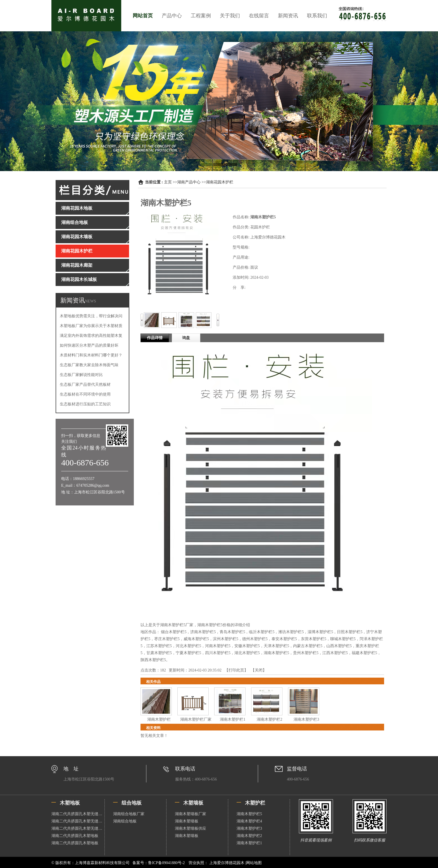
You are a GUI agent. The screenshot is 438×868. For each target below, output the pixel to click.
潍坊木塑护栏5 (291, 632)
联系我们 (317, 16)
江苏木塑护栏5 (159, 646)
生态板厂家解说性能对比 (81, 375)
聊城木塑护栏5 (343, 639)
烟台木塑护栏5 (174, 632)
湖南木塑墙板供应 (191, 828)
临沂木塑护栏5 (262, 632)
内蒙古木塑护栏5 (308, 646)
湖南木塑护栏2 (269, 719)
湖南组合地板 (125, 821)
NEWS (91, 301)
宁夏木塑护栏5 (188, 653)
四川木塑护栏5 (218, 653)
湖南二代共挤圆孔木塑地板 (75, 836)
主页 (168, 182)
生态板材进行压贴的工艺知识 (85, 404)
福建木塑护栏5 (364, 653)
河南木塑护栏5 (218, 646)
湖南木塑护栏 (159, 719)
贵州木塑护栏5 (306, 653)
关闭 (259, 670)
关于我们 (230, 16)
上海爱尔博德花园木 (227, 863)
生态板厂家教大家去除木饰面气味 (89, 365)
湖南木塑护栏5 (276, 653)
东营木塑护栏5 (314, 639)
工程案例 (201, 16)
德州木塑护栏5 (255, 639)
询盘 (186, 338)
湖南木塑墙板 (187, 821)
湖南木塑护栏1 (233, 719)
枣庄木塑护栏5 (167, 639)
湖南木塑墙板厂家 (191, 814)
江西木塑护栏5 (335, 653)
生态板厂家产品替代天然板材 (85, 385)
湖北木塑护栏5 (247, 653)
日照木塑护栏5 (350, 632)
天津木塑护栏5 (276, 646)
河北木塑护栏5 (188, 646)
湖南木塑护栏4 (249, 821)
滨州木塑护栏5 (226, 639)
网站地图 (254, 863)
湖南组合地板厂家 (129, 814)
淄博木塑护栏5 (320, 632)
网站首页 (143, 16)
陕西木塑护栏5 (153, 660)
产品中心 (172, 16)
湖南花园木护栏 (220, 182)
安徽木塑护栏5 (247, 646)
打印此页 (236, 670)
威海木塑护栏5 (196, 639)
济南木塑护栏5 (203, 632)
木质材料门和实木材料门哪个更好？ (91, 355)
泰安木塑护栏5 (284, 639)
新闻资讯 (288, 16)
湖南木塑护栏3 (306, 719)
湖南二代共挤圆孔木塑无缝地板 (78, 814)
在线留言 (259, 16)
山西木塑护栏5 (339, 646)
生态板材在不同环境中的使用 (85, 394)
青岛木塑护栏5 (232, 632)
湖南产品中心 (189, 182)
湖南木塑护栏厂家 (196, 719)
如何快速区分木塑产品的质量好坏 (89, 345)
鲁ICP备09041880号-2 (166, 863)
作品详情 (155, 338)
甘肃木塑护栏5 (159, 653)
